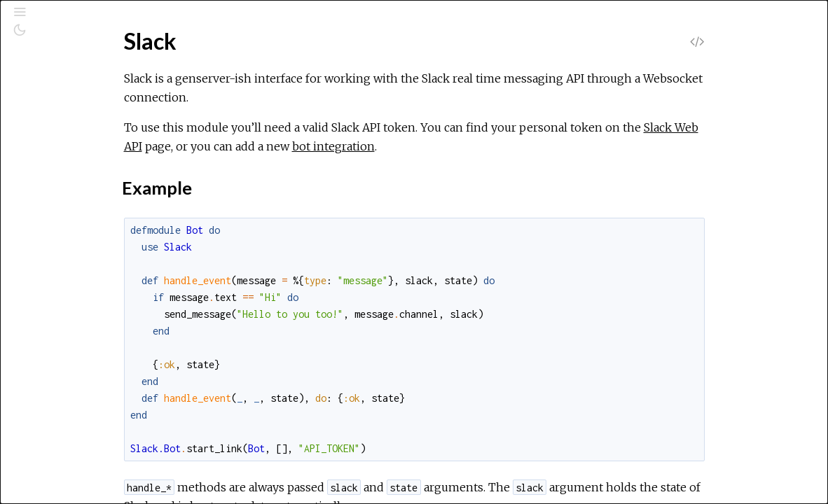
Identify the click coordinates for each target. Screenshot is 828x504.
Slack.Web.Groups (79, 431)
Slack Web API (290, 146)
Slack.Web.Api (69, 261)
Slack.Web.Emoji (75, 393)
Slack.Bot (58, 185)
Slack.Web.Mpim (75, 469)
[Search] (97, 71)
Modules (58, 126)
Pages (50, 107)
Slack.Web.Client (75, 336)
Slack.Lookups (69, 204)
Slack (48, 166)
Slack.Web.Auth (73, 280)
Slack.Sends (63, 223)
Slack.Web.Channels (83, 299)
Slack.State (62, 242)
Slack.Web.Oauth (76, 488)
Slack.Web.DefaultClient (94, 355)
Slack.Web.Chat (73, 317)
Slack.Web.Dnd (72, 374)
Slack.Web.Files (73, 412)
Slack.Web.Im (68, 450)
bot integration (519, 146)
